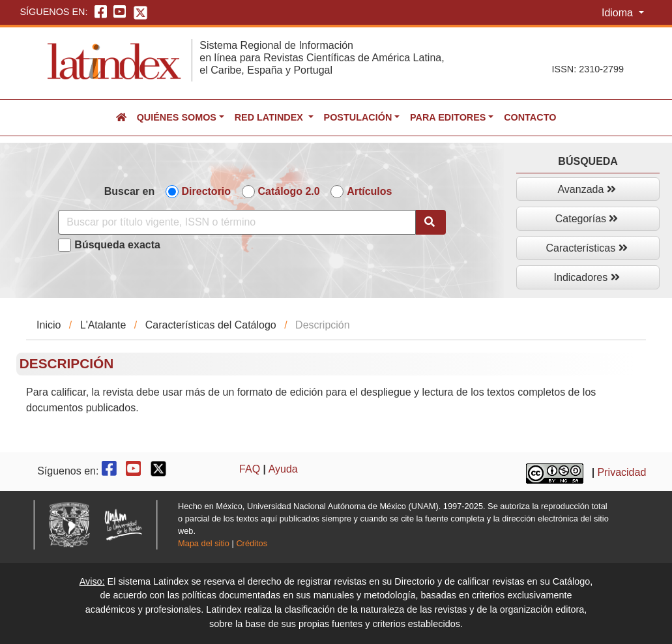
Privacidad (622, 473)
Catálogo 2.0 (289, 191)
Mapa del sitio (204, 543)
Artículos (369, 191)
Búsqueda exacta (117, 245)
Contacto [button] (530, 117)
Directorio (207, 191)
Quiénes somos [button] (177, 117)
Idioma (619, 13)
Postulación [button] (358, 117)
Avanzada (586, 189)
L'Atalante (103, 325)
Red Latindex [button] (270, 117)
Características (587, 248)
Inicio (49, 325)
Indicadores (587, 277)
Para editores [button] (448, 117)
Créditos (252, 543)
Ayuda (283, 469)
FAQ (250, 469)
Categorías (587, 219)
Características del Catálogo (211, 325)
